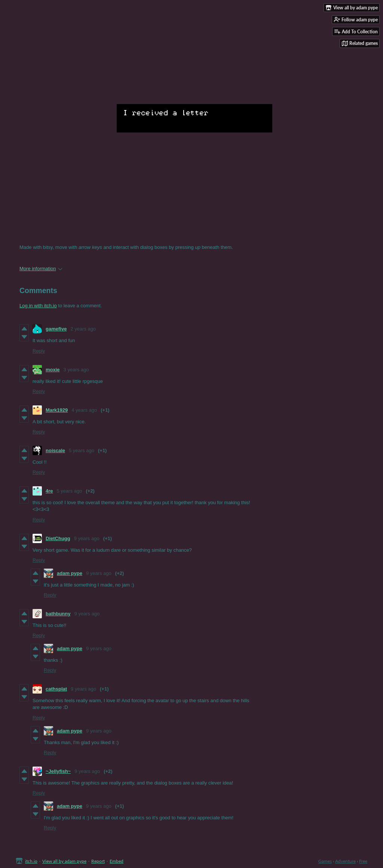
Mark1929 (57, 410)
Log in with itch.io (38, 306)
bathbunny (58, 614)
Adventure (345, 861)
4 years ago (84, 410)
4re (49, 491)
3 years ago (76, 370)
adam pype (70, 573)
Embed (117, 861)
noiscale (55, 450)
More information (41, 269)
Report (98, 861)
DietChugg (58, 538)
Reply (39, 351)
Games (325, 861)
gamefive (56, 329)
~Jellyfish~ (58, 771)
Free (363, 861)
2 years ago (83, 329)
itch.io (31, 861)
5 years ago (82, 450)
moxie (53, 370)
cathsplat (56, 689)
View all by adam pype (64, 861)
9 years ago (87, 538)
